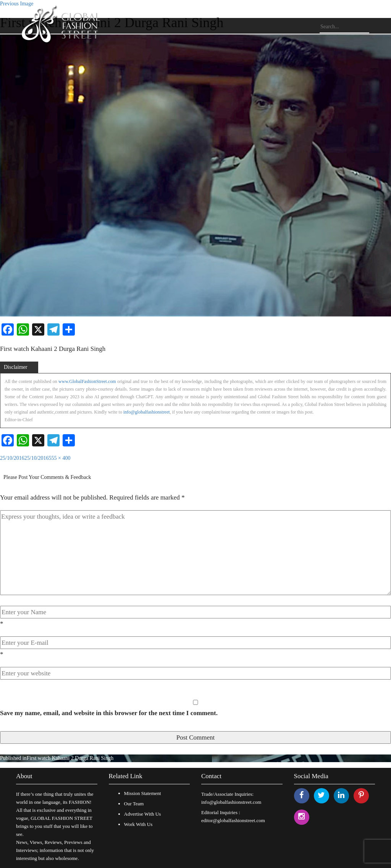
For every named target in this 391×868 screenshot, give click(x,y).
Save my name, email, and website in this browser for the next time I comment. (109, 713)
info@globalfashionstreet (147, 412)
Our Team (134, 804)
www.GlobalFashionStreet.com (87, 381)
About (24, 776)
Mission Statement (143, 793)
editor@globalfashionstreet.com (233, 820)
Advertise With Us (143, 814)
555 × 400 (60, 458)
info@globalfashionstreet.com (231, 802)
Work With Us (138, 824)
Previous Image (17, 4)
